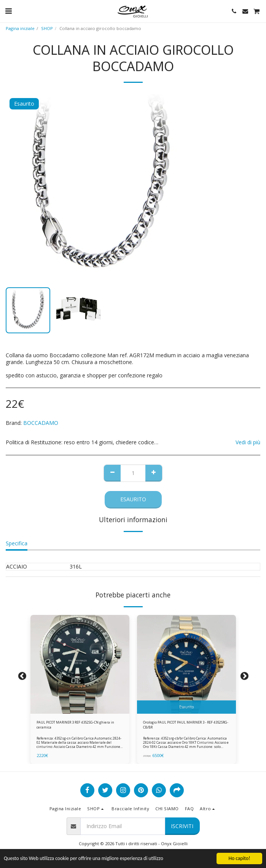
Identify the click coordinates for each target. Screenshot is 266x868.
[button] (8, 11)
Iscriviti (182, 826)
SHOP (47, 28)
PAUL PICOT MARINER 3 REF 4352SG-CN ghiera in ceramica (75, 725)
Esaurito (133, 499)
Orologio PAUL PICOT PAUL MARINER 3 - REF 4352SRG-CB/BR (186, 725)
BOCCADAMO (41, 423)
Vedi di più (248, 442)
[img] (80, 664)
